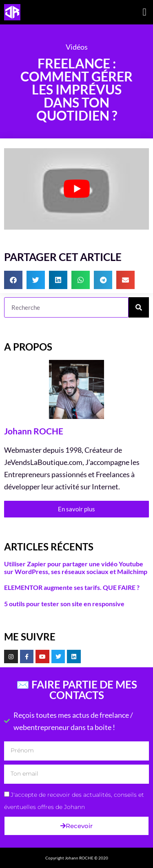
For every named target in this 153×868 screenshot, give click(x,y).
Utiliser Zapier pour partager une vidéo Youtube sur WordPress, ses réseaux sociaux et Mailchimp (76, 568)
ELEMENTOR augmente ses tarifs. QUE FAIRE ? (72, 587)
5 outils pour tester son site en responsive (64, 604)
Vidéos (77, 47)
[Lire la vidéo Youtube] (76, 189)
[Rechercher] (139, 307)
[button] (144, 12)
